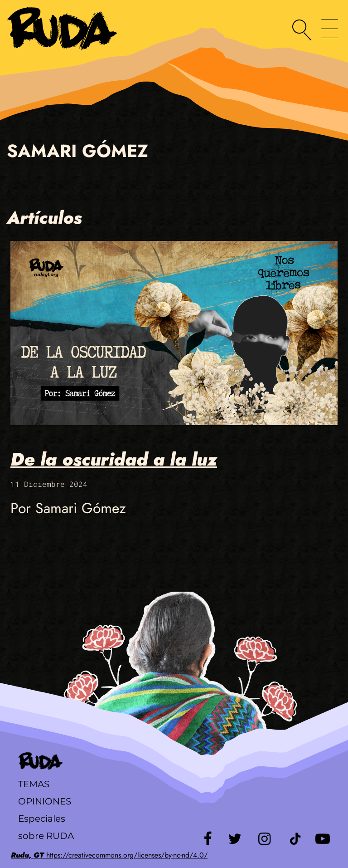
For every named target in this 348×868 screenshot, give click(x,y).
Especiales (42, 819)
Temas (34, 784)
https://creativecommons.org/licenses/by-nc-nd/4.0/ (109, 855)
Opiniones (45, 801)
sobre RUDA (46, 836)
